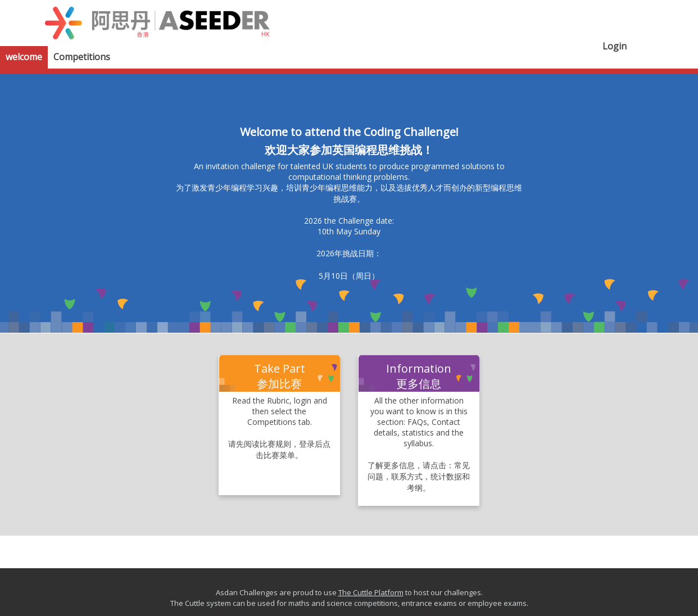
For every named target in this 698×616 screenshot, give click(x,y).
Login (615, 46)
